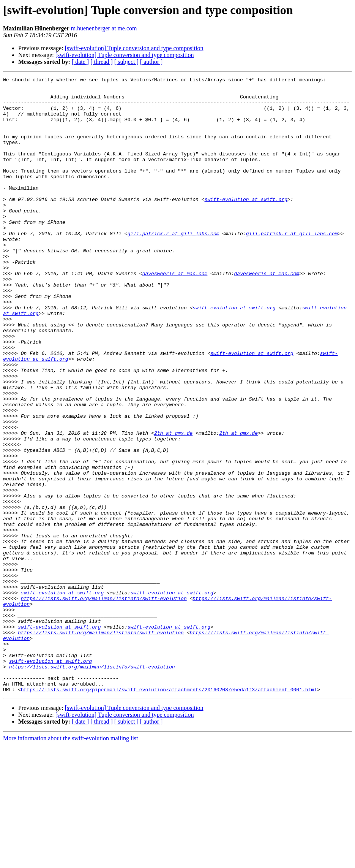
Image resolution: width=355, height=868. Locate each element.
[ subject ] (126, 62)
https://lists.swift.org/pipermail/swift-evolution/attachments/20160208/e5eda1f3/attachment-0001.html (169, 813)
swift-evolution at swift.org (246, 224)
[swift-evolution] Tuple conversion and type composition (134, 48)
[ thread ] (102, 62)
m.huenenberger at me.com (104, 28)
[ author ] (151, 62)
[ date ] (80, 62)
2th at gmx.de (173, 505)
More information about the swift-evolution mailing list (71, 861)
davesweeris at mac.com (175, 313)
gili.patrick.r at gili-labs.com (174, 265)
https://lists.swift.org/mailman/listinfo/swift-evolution (104, 703)
